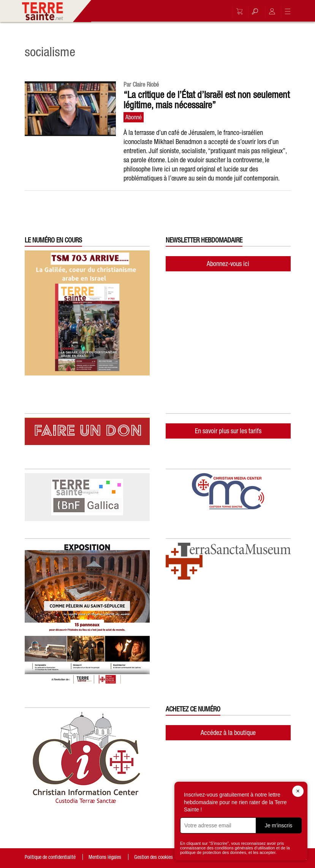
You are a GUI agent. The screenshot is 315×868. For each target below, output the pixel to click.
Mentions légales (105, 857)
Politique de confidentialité (50, 857)
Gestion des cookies (154, 857)
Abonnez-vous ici (228, 264)
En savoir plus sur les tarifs (228, 431)
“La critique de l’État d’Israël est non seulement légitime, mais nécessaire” (207, 100)
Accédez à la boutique (228, 733)
